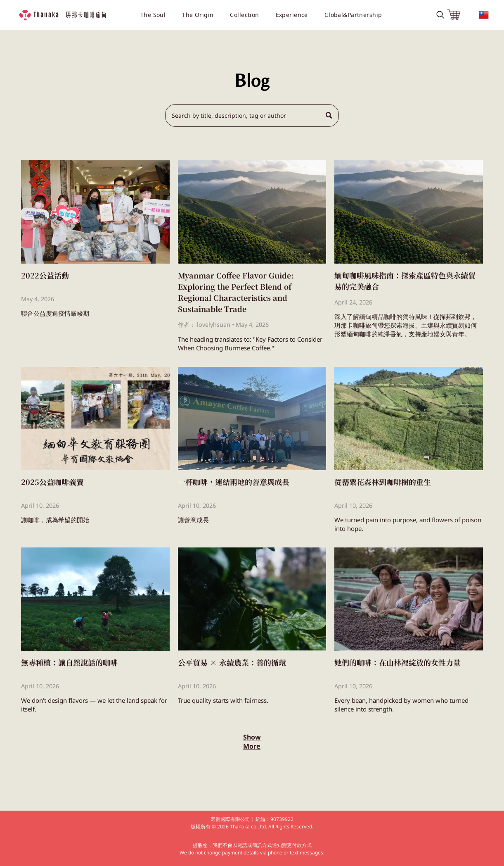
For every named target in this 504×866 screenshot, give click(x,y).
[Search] (252, 115)
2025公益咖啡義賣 (52, 481)
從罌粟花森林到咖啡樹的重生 (383, 481)
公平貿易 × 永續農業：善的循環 (232, 661)
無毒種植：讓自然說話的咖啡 (69, 661)
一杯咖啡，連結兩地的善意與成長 (234, 481)
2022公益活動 (45, 274)
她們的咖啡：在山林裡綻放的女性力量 (398, 661)
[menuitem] (153, 15)
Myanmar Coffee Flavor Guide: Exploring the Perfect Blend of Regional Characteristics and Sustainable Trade (236, 291)
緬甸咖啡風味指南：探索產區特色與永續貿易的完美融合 (405, 280)
